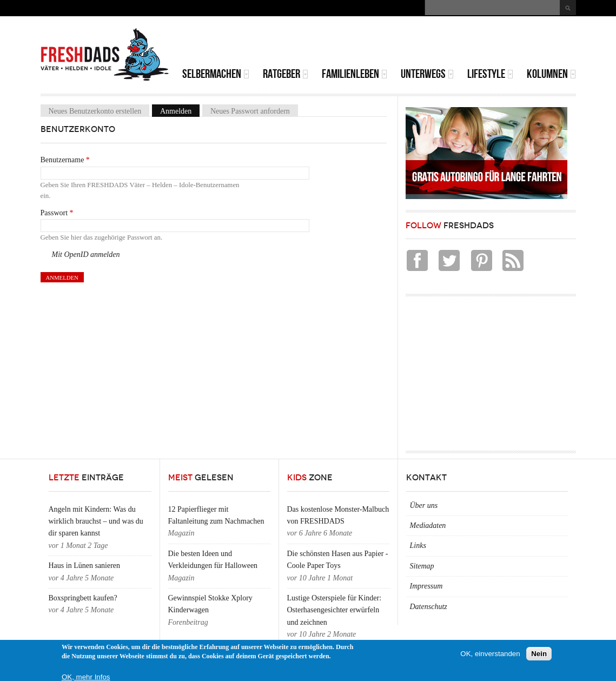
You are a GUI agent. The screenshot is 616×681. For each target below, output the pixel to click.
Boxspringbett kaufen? (83, 598)
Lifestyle (490, 74)
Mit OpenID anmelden (86, 254)
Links (418, 546)
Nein (539, 654)
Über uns (424, 505)
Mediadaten (428, 525)
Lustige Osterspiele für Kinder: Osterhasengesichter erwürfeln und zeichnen (335, 610)
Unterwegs (427, 74)
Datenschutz (429, 607)
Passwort (57, 213)
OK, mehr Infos (86, 677)
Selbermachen (216, 74)
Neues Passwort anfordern (250, 111)
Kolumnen (551, 74)
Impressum (426, 586)
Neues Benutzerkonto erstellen (95, 111)
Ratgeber (286, 74)
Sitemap (422, 566)
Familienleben (355, 74)
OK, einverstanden (490, 654)
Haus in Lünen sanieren (85, 566)
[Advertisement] (449, 43)
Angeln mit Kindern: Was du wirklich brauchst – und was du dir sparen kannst (96, 521)
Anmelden (180, 111)
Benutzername (65, 160)
